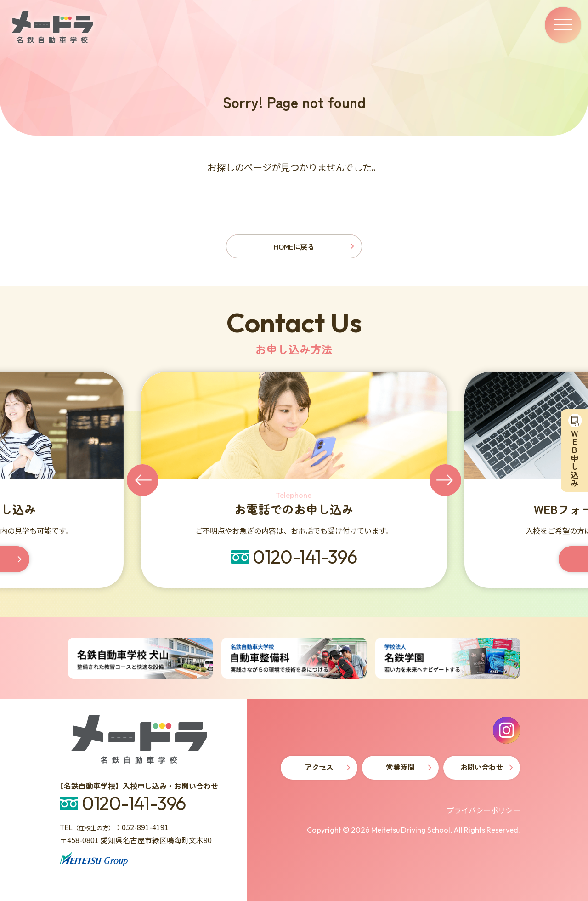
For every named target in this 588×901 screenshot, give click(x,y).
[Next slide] (445, 480)
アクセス (319, 767)
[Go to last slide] (143, 480)
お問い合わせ (482, 767)
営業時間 (400, 767)
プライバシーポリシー (483, 810)
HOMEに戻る (294, 246)
